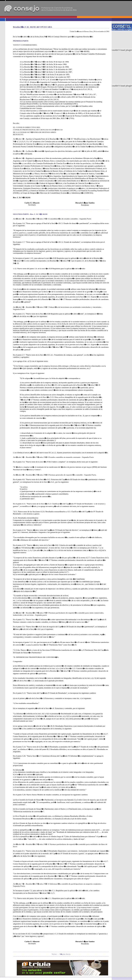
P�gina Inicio (65, 954)
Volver (54, 954)
